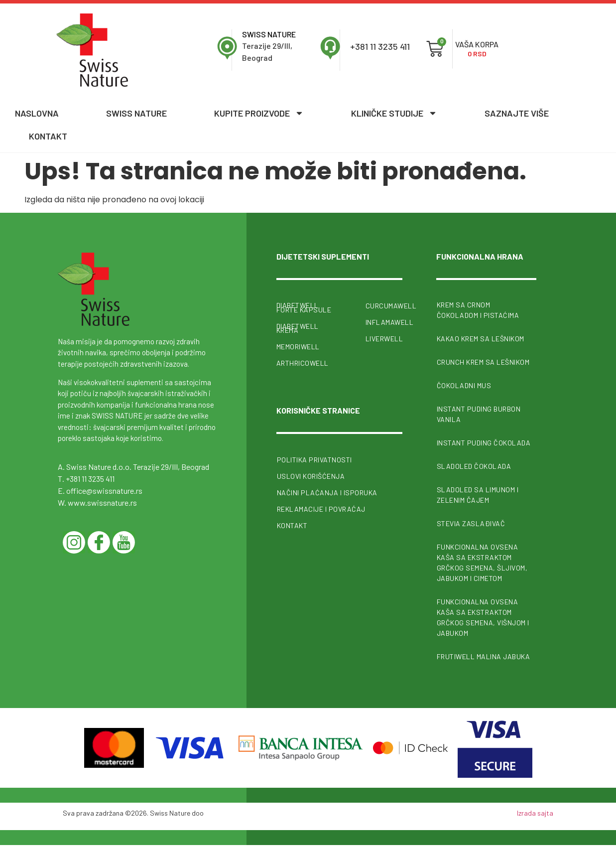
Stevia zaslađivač (471, 523)
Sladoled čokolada (474, 466)
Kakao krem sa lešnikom (481, 339)
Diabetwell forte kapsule (304, 307)
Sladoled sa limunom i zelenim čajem (478, 495)
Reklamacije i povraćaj (321, 507)
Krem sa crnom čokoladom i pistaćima (478, 310)
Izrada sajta (535, 813)
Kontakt (48, 136)
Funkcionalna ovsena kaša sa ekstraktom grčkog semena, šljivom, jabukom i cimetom (482, 563)
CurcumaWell (384, 306)
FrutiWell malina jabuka (484, 656)
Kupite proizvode (259, 113)
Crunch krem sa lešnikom (483, 362)
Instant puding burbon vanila (479, 414)
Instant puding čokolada (484, 443)
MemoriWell (298, 346)
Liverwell (384, 339)
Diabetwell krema (298, 327)
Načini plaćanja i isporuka (327, 491)
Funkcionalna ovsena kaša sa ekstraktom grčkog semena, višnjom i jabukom (483, 617)
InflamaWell (384, 322)
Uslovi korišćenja (311, 475)
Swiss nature (136, 113)
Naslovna (37, 113)
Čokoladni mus (464, 385)
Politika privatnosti (314, 458)
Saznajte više (517, 113)
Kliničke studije (394, 113)
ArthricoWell (303, 362)
